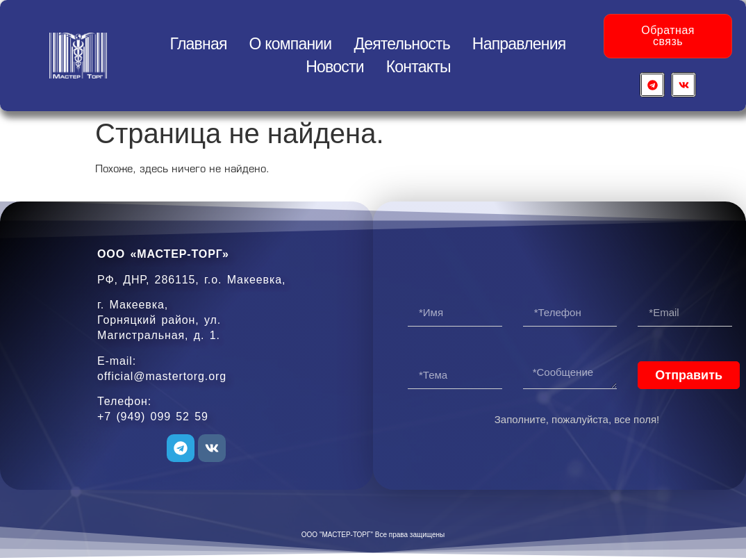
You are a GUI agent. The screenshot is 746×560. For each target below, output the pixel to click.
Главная (199, 44)
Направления (519, 44)
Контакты (418, 67)
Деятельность (401, 44)
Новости (334, 67)
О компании (291, 44)
